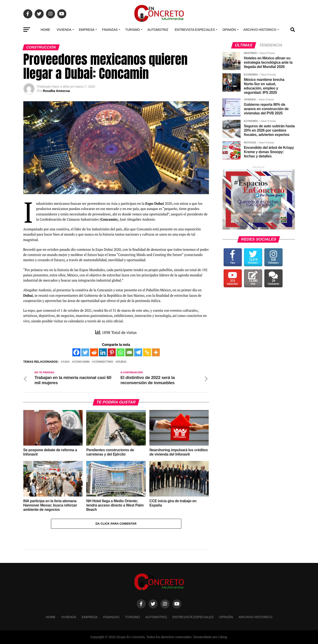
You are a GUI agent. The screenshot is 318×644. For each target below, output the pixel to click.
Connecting (103, 362)
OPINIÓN (229, 30)
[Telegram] (138, 352)
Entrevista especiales (195, 30)
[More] (156, 352)
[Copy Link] (147, 352)
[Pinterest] (112, 352)
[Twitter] (85, 352)
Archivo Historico (260, 30)
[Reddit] (94, 352)
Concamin (81, 362)
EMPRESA (87, 30)
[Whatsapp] (121, 352)
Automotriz (158, 30)
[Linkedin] (103, 352)
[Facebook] (76, 352)
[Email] (129, 352)
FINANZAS (110, 30)
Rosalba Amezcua (56, 91)
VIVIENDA (64, 30)
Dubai (122, 362)
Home (45, 30)
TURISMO (133, 30)
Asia (66, 362)
